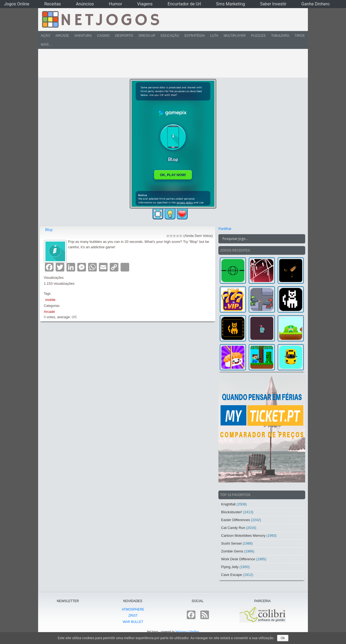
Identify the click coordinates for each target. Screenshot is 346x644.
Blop (49, 230)
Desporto (124, 36)
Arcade (62, 36)
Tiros (300, 36)
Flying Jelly (230, 567)
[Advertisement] (169, 63)
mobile (50, 300)
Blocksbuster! (232, 512)
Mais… (46, 45)
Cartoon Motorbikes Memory (243, 536)
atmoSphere (133, 609)
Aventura (83, 36)
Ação (45, 36)
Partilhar (225, 229)
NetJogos (181, 632)
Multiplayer (235, 36)
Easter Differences (236, 520)
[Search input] (259, 239)
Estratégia (194, 36)
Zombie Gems (232, 551)
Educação (170, 36)
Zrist (133, 616)
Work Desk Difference (238, 559)
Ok (283, 638)
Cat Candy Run (233, 528)
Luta (214, 36)
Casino (103, 36)
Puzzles (258, 36)
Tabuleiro (280, 36)
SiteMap (194, 632)
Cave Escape (232, 575)
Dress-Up (147, 36)
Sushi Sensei (231, 543)
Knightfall (228, 504)
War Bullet (133, 622)
